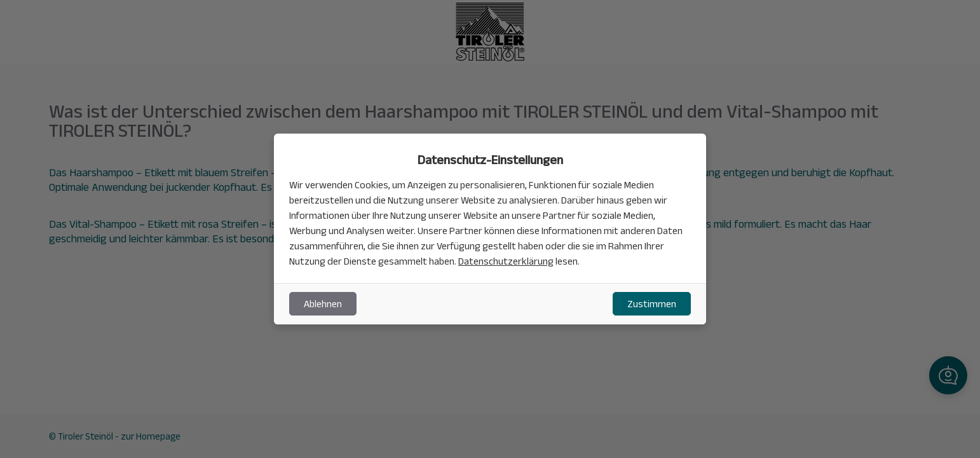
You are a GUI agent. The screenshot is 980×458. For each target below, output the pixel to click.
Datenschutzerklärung (506, 261)
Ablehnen (323, 304)
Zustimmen (652, 304)
